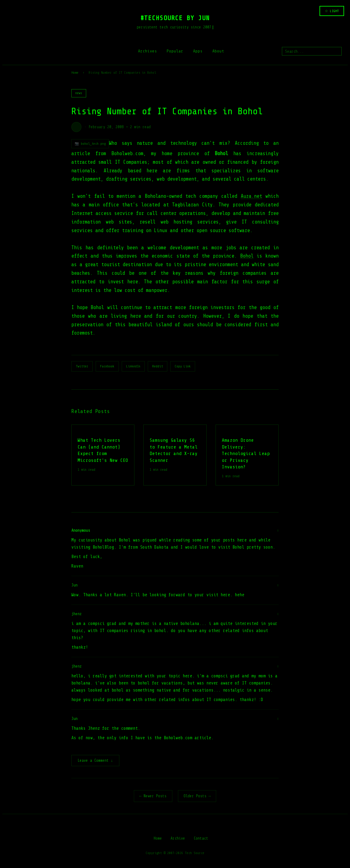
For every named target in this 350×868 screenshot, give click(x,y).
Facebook (107, 366)
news (79, 93)
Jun (74, 585)
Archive (178, 839)
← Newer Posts (153, 797)
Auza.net (251, 196)
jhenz (77, 614)
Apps (198, 51)
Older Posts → (197, 797)
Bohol (247, 256)
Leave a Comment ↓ (95, 761)
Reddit (158, 366)
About (218, 51)
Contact (201, 839)
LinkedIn (133, 366)
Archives (147, 51)
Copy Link (183, 366)
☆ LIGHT (332, 11)
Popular (175, 51)
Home (75, 73)
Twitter (82, 366)
